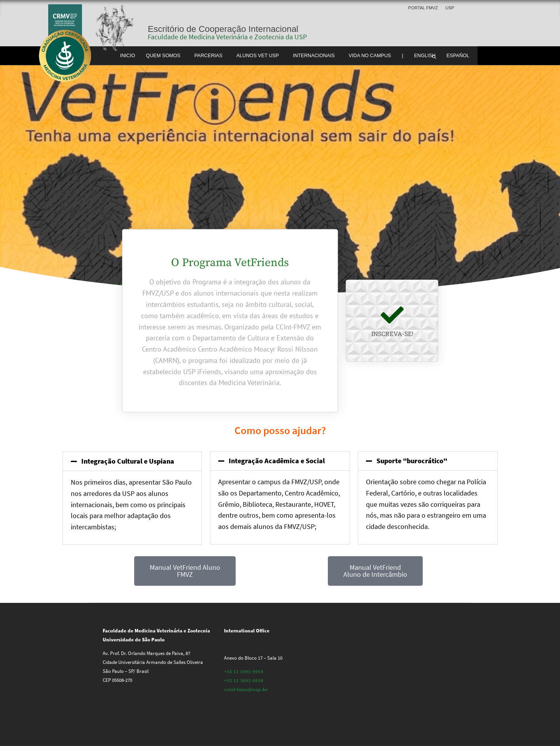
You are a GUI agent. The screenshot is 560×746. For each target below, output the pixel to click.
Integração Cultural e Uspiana (128, 461)
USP (450, 8)
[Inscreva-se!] (392, 315)
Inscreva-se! (392, 334)
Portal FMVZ (423, 8)
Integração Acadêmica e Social (277, 461)
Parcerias (208, 56)
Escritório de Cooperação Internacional (223, 29)
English (425, 56)
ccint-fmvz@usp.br (246, 689)
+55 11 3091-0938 (244, 680)
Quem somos (163, 56)
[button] (132, 461)
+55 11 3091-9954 (244, 672)
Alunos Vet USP (258, 56)
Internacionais (314, 56)
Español (458, 56)
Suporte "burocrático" (412, 461)
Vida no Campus (370, 56)
